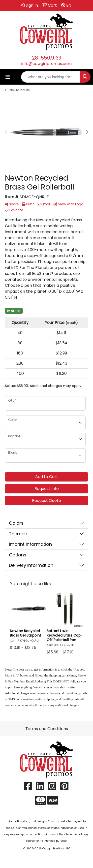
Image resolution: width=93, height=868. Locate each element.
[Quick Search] (51, 77)
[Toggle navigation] (8, 77)
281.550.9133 (47, 58)
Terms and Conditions (47, 729)
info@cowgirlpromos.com (46, 64)
